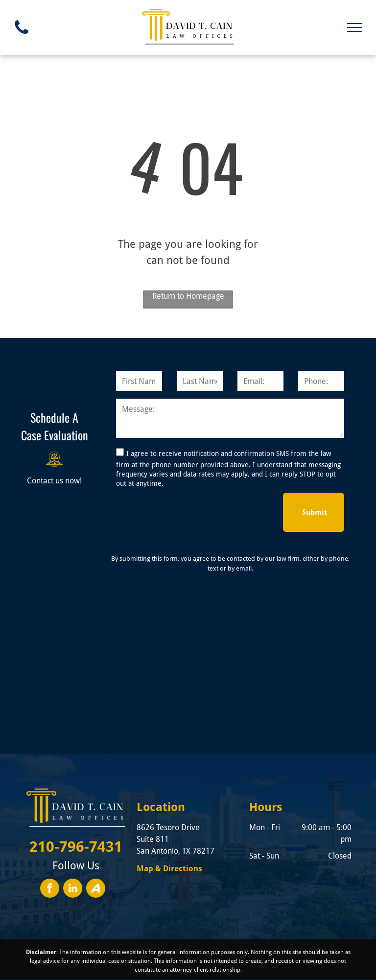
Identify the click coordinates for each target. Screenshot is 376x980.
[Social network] (96, 858)
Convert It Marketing (163, 974)
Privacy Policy (234, 974)
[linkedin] (73, 858)
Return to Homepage (188, 296)
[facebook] (50, 858)
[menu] (354, 27)
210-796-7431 (76, 815)
